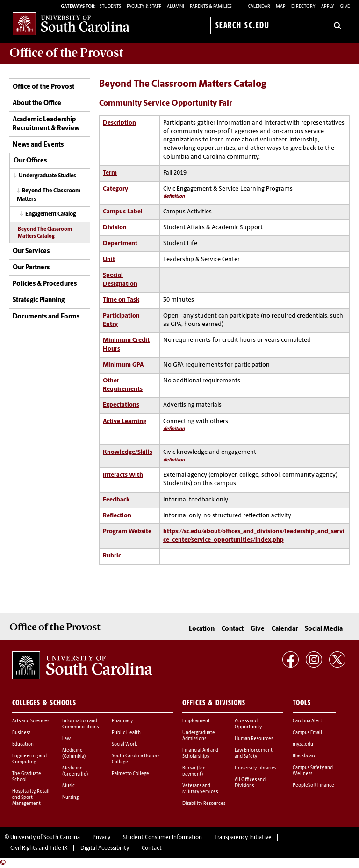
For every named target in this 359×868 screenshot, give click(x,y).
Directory (303, 7)
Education (23, 745)
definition (174, 196)
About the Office (37, 103)
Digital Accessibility (105, 848)
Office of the (66, 53)
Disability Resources (204, 804)
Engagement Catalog (50, 214)
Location (202, 629)
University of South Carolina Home (71, 24)
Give (345, 7)
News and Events (38, 145)
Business (21, 733)
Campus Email (307, 733)
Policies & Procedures (45, 284)
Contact (233, 629)
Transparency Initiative (243, 838)
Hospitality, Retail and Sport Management (31, 798)
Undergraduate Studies (47, 176)
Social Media (324, 629)
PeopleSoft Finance (313, 786)
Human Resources (254, 739)
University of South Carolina (45, 838)
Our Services (31, 251)
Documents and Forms (46, 317)
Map (281, 7)
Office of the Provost (43, 87)
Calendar (259, 7)
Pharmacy (122, 721)
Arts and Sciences (31, 721)
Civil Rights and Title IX (39, 848)
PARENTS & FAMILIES (211, 7)
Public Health (126, 733)
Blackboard (305, 756)
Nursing (70, 798)
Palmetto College (130, 774)
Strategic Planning (39, 300)
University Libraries (255, 768)
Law (66, 739)
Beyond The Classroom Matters (49, 195)
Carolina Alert (307, 721)
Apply (328, 7)
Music (68, 786)
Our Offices (30, 161)
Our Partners (31, 268)
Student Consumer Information (162, 838)
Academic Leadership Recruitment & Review (46, 124)
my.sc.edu (303, 745)
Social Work (124, 745)
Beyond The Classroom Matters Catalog (45, 233)
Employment (196, 721)
